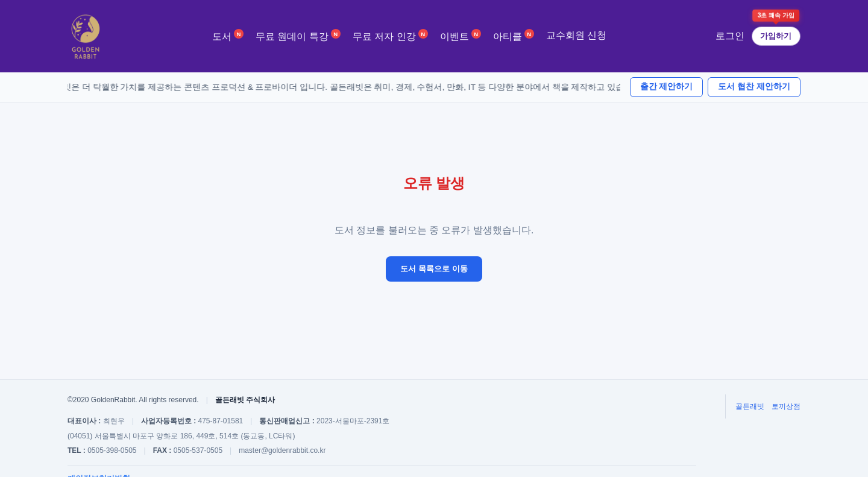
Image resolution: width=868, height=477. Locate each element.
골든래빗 (750, 406)
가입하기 (776, 36)
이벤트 (461, 35)
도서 (228, 35)
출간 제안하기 (667, 87)
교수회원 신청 (576, 35)
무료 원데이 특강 (298, 35)
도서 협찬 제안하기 (754, 87)
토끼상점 (786, 406)
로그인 (730, 36)
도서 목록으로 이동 (434, 269)
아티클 (514, 35)
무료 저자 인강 (390, 35)
